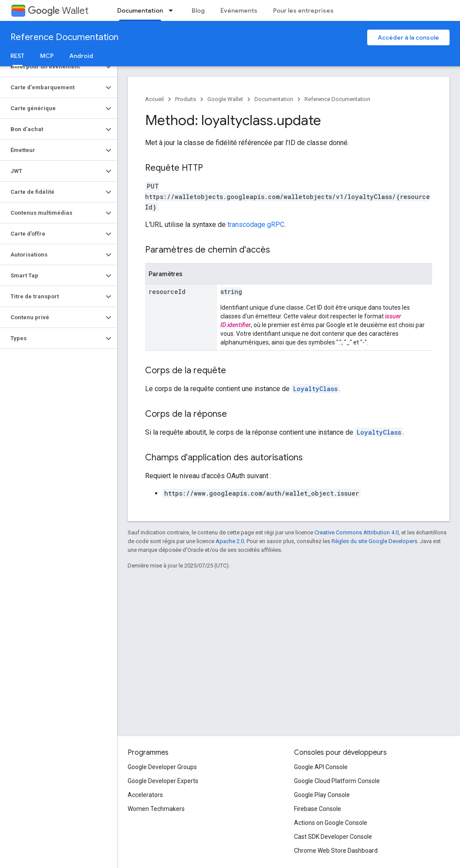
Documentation (274, 99)
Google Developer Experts (163, 781)
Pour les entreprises (303, 10)
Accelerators (145, 795)
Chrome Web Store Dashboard (336, 851)
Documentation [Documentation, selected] (140, 10)
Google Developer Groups (162, 767)
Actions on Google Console (331, 823)
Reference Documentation (64, 37)
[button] (52, 67)
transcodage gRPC (256, 225)
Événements (239, 10)
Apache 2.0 (230, 541)
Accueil (154, 99)
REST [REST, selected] (17, 56)
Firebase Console (318, 809)
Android (81, 56)
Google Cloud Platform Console (337, 781)
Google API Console (321, 767)
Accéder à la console (408, 37)
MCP (47, 56)
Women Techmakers (156, 809)
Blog (198, 10)
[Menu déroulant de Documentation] (173, 10)
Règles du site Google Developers (374, 541)
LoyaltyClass (315, 389)
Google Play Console (322, 795)
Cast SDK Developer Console (333, 837)
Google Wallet (225, 99)
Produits (186, 99)
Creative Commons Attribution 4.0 (357, 532)
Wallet (58, 11)
